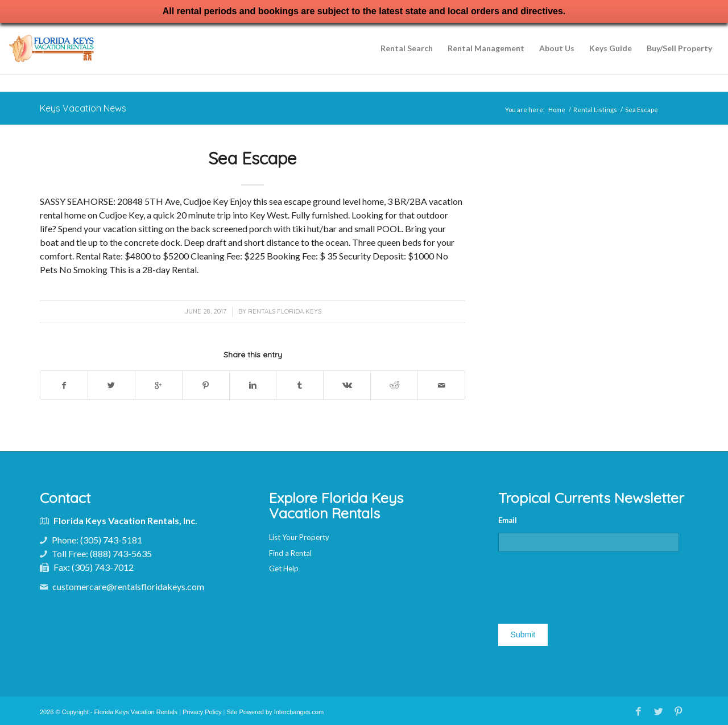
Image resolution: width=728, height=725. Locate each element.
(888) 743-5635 (121, 553)
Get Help (284, 569)
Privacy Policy (202, 711)
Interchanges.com (299, 711)
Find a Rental (290, 553)
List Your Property (299, 537)
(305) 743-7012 (103, 567)
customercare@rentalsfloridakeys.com (128, 586)
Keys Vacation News (83, 108)
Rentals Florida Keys (285, 311)
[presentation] (585, 583)
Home (557, 110)
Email (508, 520)
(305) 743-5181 (111, 540)
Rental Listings (595, 110)
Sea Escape (253, 158)
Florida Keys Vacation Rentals (136, 711)
